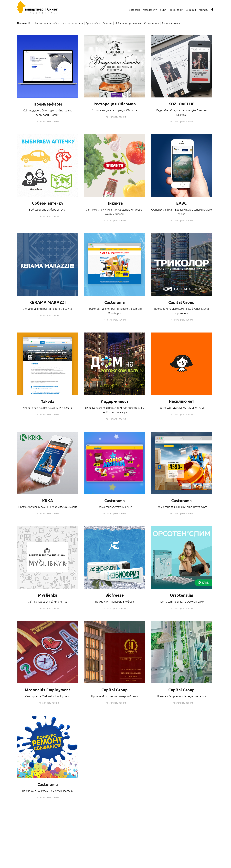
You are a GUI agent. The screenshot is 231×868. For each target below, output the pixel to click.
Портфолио (134, 10)
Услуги (164, 10)
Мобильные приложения (128, 23)
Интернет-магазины (72, 23)
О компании (177, 10)
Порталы (107, 23)
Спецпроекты (151, 23)
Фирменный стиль (171, 23)
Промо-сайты (93, 23)
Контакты (204, 10)
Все (30, 23)
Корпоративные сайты (47, 23)
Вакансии (191, 10)
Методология (150, 10)
